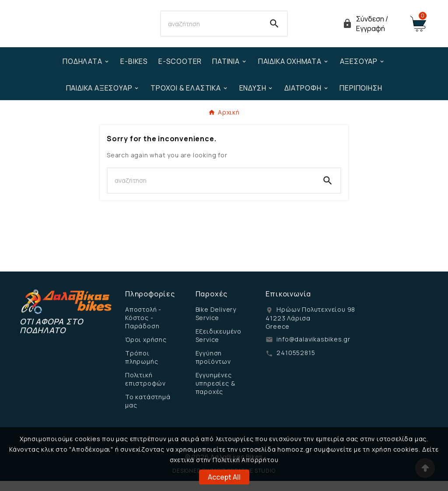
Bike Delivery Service (216, 324)
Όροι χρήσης (146, 350)
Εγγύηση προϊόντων (213, 367)
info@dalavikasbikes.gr (313, 349)
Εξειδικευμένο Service (219, 345)
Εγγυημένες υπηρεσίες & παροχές (215, 393)
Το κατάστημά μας (148, 411)
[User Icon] (371, 29)
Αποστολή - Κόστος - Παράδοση (143, 328)
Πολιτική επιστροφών (145, 389)
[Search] (211, 29)
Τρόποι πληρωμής (142, 367)
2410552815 (296, 363)
